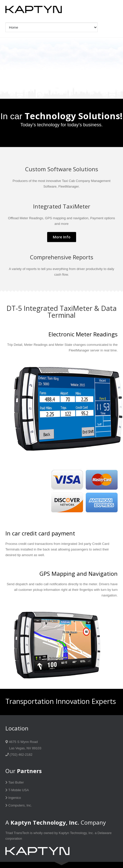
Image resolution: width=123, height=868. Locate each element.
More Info (62, 237)
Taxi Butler (15, 782)
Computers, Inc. (19, 805)
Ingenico (13, 798)
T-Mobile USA (17, 790)
